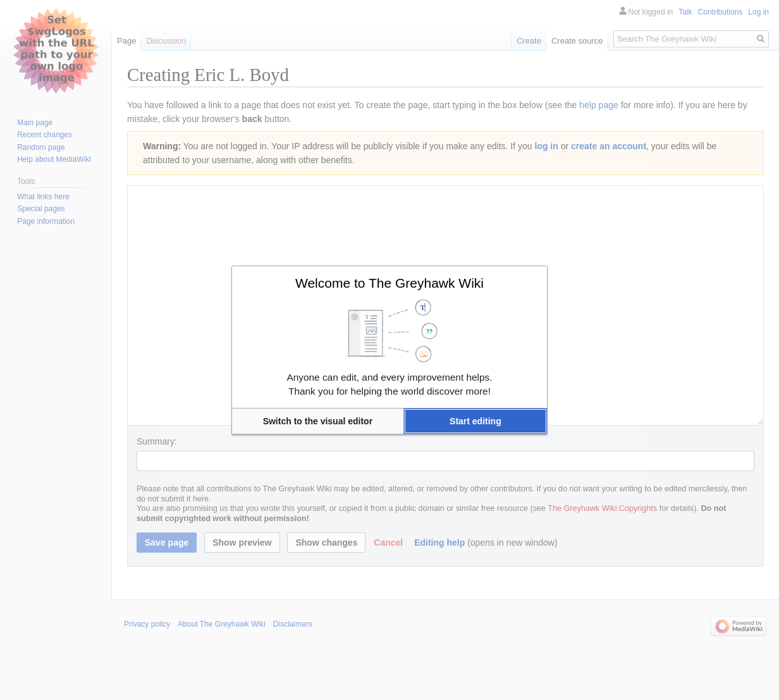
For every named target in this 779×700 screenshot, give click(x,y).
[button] (318, 421)
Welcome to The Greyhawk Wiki (389, 283)
